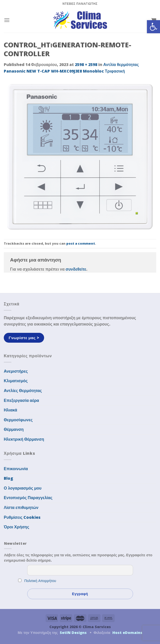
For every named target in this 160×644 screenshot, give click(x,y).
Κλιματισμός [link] (16, 381)
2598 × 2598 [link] (86, 65)
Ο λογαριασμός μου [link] (23, 488)
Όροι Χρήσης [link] (17, 527)
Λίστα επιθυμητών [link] (21, 507)
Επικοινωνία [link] (16, 469)
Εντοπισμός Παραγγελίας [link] (28, 498)
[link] (153, 27)
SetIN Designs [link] (73, 633)
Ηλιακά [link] (10, 410)
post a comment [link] (81, 243)
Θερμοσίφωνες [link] (18, 420)
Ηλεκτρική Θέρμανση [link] (24, 439)
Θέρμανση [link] (14, 429)
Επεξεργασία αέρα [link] (21, 400)
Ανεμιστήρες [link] (16, 371)
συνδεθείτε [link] (76, 269)
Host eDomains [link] (127, 633)
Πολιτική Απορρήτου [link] (40, 581)
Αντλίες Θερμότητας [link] (23, 391)
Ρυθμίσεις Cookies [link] (22, 517)
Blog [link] (8, 478)
